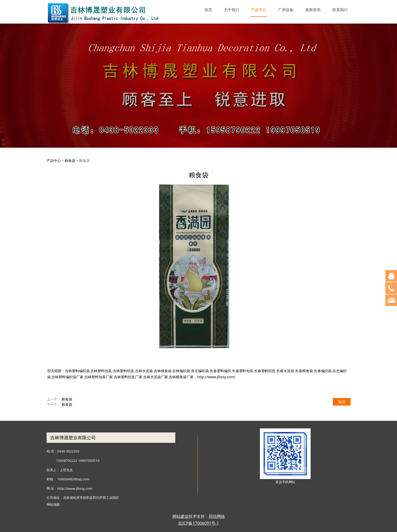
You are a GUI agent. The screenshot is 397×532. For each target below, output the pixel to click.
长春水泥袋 (285, 371)
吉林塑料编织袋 (77, 371)
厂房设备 (286, 10)
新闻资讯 (313, 10)
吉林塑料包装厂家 (99, 377)
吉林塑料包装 (101, 371)
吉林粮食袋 (163, 371)
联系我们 (340, 10)
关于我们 (232, 10)
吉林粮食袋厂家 (181, 377)
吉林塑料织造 (123, 371)
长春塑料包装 (243, 371)
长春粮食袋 (304, 371)
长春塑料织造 (265, 371)
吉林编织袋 (181, 371)
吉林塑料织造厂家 (128, 377)
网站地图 (53, 504)
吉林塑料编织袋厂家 (67, 377)
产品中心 (259, 10)
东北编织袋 (200, 371)
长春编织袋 (323, 371)
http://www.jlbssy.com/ (216, 377)
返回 (342, 402)
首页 (208, 10)
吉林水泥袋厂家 (156, 377)
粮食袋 (70, 160)
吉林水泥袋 (144, 371)
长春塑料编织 (220, 371)
